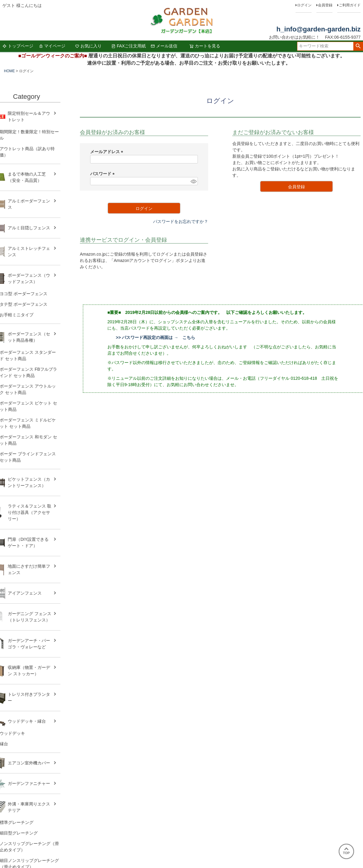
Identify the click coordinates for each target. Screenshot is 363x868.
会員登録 (325, 5)
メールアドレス (108, 152)
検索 (358, 46)
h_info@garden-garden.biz (319, 29)
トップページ (18, 46)
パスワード (103, 174)
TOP (346, 851)
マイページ (52, 46)
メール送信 (164, 46)
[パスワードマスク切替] (193, 181)
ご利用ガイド (350, 5)
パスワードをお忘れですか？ (181, 221)
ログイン (304, 5)
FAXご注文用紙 (129, 46)
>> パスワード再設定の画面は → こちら (155, 337)
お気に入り (88, 46)
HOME (9, 71)
